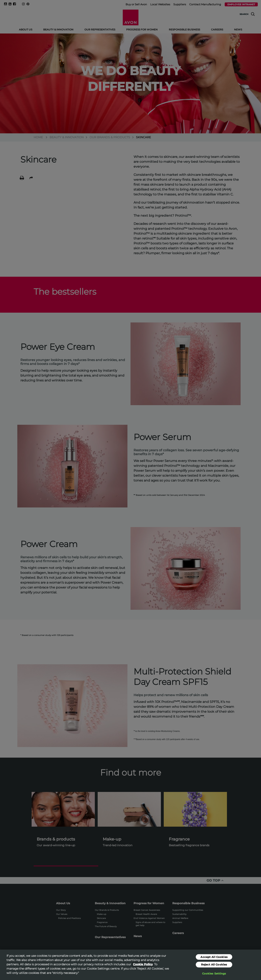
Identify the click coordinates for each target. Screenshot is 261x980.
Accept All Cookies (214, 959)
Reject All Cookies (214, 967)
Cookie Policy (143, 967)
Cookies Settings (214, 976)
